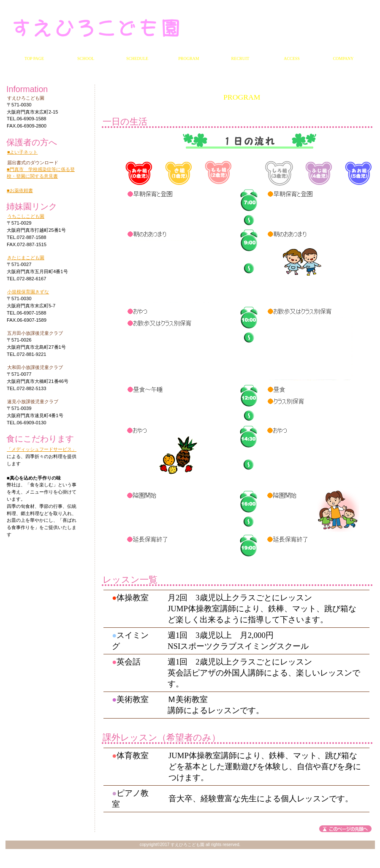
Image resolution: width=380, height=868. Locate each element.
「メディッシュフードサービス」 (42, 449)
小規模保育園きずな (28, 292)
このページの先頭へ (345, 829)
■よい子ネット (22, 152)
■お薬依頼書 (20, 190)
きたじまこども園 (26, 258)
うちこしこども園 (26, 216)
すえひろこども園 (109, 27)
